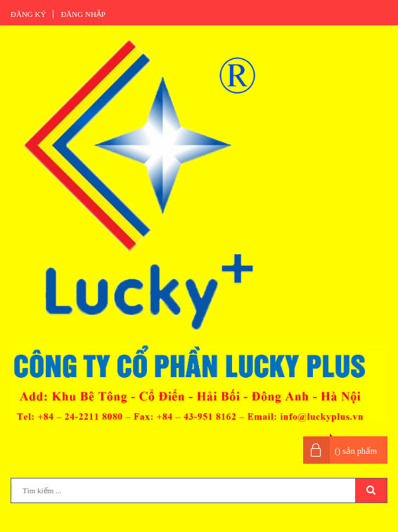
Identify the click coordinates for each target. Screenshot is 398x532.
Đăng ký (28, 14)
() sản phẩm (356, 451)
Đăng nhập (83, 14)
